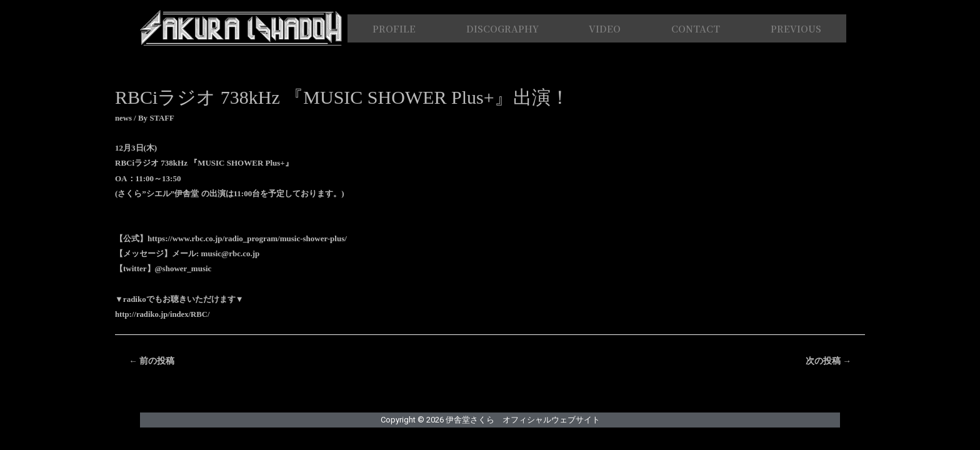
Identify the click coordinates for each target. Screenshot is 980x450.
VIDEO (605, 28)
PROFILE (394, 28)
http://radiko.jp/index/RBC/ (163, 314)
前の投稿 (152, 362)
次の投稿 (828, 362)
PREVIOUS (796, 28)
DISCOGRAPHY (502, 28)
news (123, 118)
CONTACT (696, 28)
